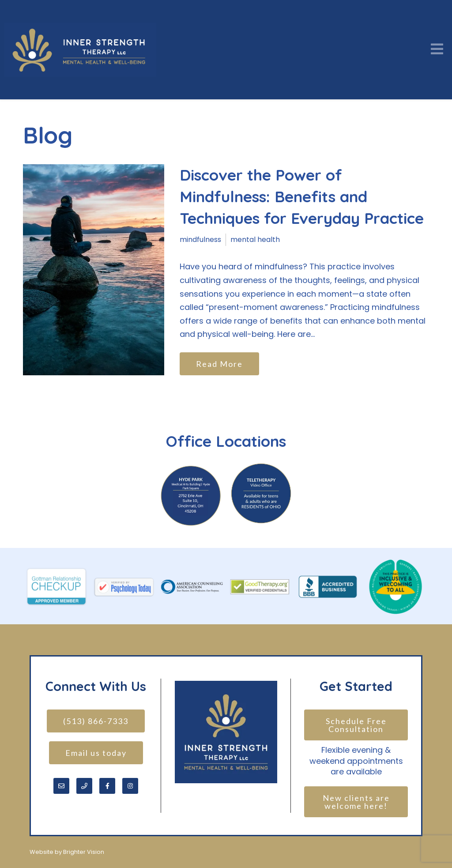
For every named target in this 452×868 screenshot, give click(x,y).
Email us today (96, 753)
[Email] (61, 786)
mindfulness (200, 240)
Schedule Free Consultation (357, 725)
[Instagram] (130, 786)
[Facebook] (107, 786)
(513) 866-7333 (96, 721)
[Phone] (84, 786)
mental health (255, 240)
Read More (219, 364)
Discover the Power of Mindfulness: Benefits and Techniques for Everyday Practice (302, 196)
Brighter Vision (84, 852)
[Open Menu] (437, 50)
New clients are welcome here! (357, 802)
